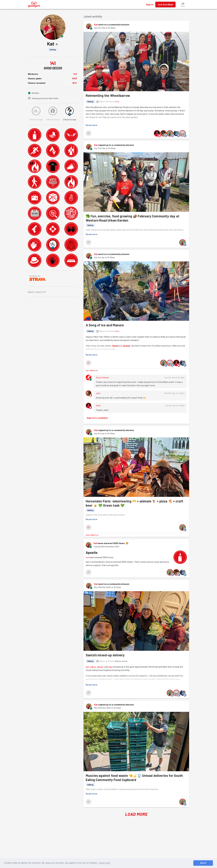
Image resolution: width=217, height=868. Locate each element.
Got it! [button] (203, 863)
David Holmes (102, 377)
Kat (96, 24)
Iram (110, 667)
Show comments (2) (92, 535)
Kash (117, 101)
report (39, 292)
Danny (93, 667)
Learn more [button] (104, 863)
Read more (92, 125)
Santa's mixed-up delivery (105, 655)
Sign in (150, 4)
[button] (183, 4)
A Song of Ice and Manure (105, 325)
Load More (136, 814)
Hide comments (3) (92, 370)
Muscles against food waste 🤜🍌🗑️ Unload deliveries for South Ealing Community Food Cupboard (134, 778)
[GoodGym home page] (34, 4)
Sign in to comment (97, 418)
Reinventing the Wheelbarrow (108, 95)
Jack (98, 393)
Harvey (100, 667)
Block (31, 292)
